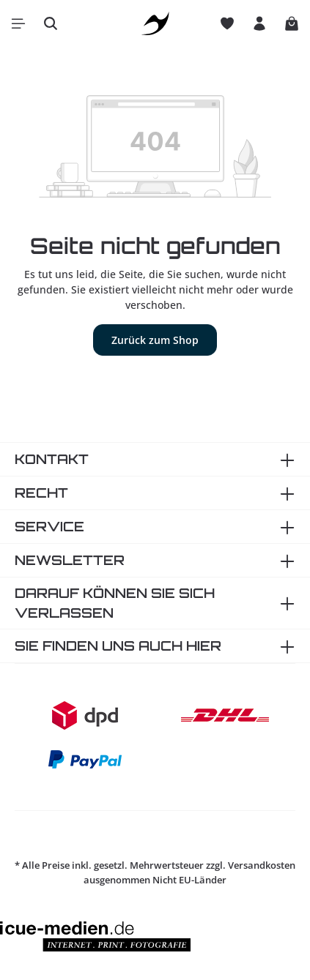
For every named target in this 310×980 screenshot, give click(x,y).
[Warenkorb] (292, 23)
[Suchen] (51, 23)
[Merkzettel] (227, 23)
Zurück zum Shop (155, 340)
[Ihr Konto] (259, 23)
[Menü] (18, 23)
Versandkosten (262, 865)
